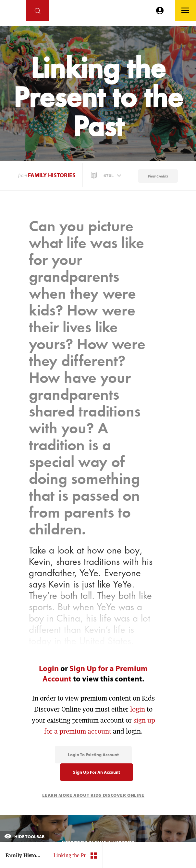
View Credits (158, 176)
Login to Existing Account (93, 755)
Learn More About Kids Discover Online (93, 795)
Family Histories (52, 175)
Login (49, 668)
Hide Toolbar (24, 837)
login (138, 709)
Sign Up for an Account (97, 772)
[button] (107, 176)
